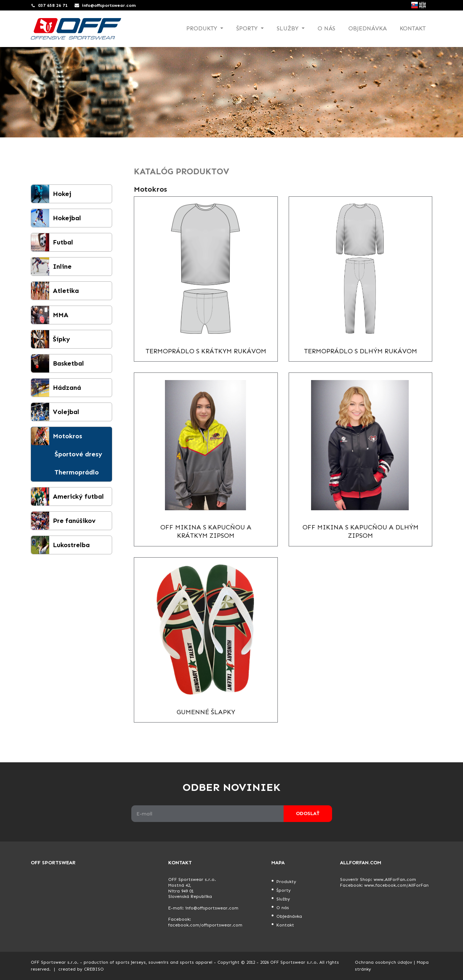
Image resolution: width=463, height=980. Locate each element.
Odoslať (308, 813)
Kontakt (413, 28)
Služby (283, 899)
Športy (284, 890)
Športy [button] (248, 28)
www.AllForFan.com (395, 879)
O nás (326, 28)
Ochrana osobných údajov (383, 962)
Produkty (286, 882)
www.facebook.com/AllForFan (396, 885)
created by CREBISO (81, 969)
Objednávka (368, 28)
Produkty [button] (203, 28)
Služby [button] (288, 28)
